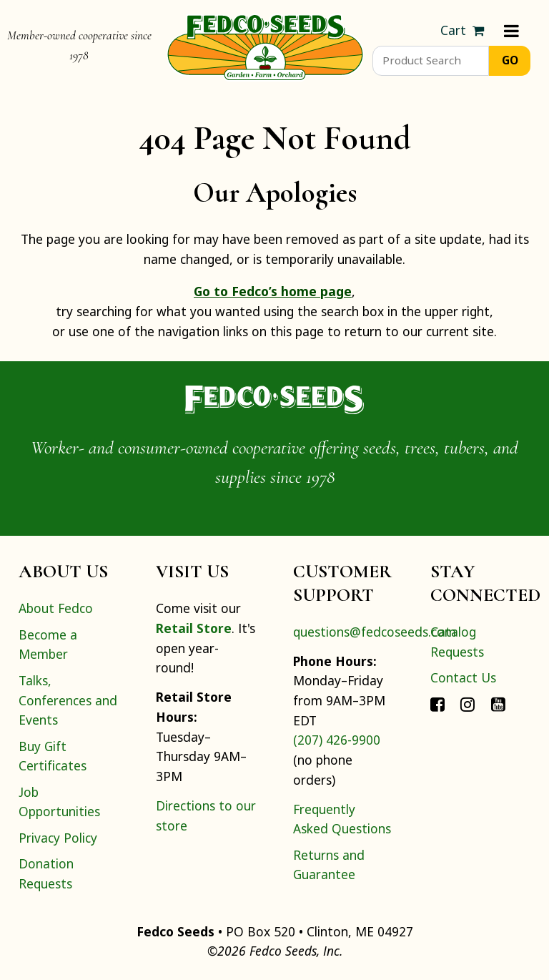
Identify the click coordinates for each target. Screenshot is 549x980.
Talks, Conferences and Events (68, 700)
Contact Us (463, 677)
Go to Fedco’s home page (273, 291)
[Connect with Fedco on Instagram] (468, 703)
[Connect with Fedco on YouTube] (498, 703)
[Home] (265, 46)
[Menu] (511, 31)
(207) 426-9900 (337, 740)
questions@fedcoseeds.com (375, 632)
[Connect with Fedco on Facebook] (437, 703)
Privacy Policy (58, 838)
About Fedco (56, 608)
